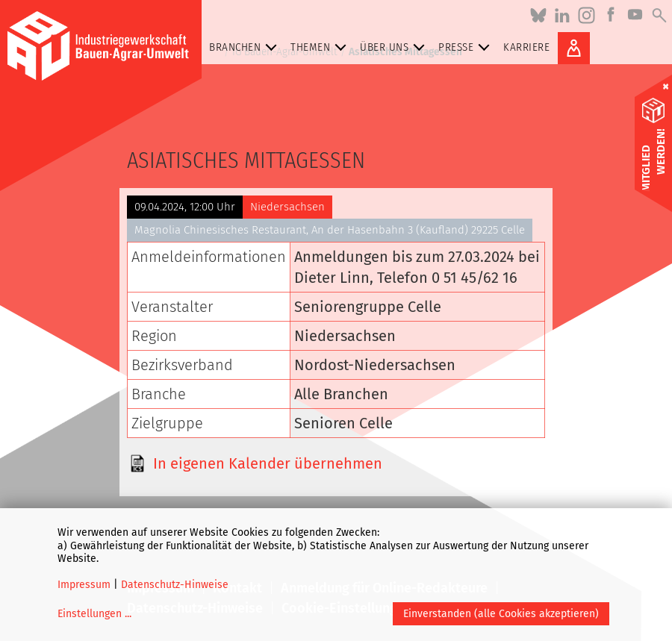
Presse (467, 47)
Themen (321, 47)
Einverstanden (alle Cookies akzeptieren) (501, 614)
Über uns (395, 47)
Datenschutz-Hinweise (175, 585)
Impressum (84, 585)
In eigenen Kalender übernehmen (268, 463)
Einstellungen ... (94, 614)
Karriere (526, 47)
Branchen (246, 47)
